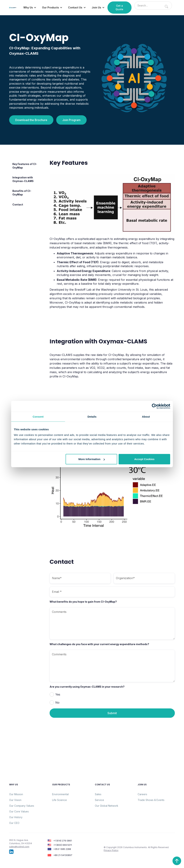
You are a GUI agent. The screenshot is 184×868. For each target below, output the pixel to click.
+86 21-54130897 (63, 855)
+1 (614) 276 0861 (63, 841)
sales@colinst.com (19, 847)
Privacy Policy (111, 850)
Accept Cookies (144, 459)
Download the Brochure (31, 120)
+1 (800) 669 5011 (63, 845)
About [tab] (146, 416)
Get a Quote (119, 7)
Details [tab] (92, 416)
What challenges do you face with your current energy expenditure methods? (99, 644)
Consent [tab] (38, 416)
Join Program (71, 120)
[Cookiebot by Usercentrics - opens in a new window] (154, 406)
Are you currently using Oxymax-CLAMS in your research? (87, 687)
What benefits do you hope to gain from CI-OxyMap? (83, 602)
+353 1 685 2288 (62, 849)
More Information (92, 459)
